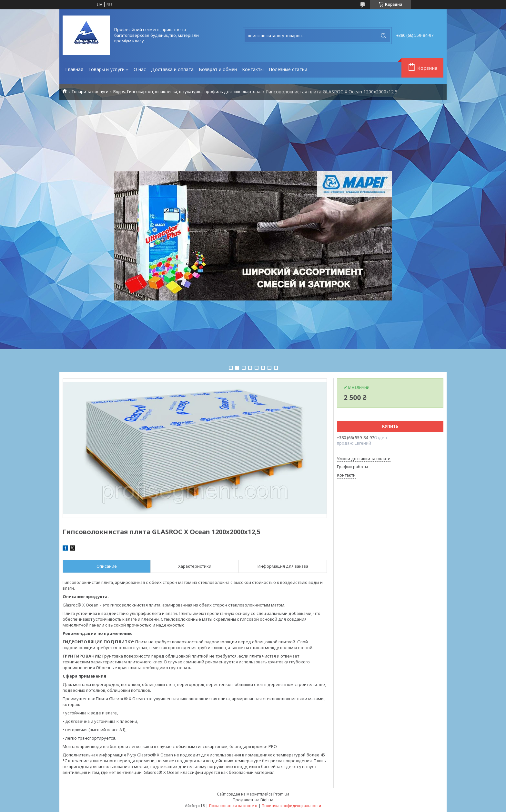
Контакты (253, 69)
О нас (140, 69)
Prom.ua (281, 794)
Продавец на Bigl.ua (253, 800)
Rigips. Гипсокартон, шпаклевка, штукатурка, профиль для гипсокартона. (187, 92)
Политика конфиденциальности (291, 806)
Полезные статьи (288, 69)
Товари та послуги (90, 92)
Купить (390, 426)
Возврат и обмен (218, 69)
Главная (74, 69)
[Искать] (383, 36)
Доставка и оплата (172, 69)
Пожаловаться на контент (233, 806)
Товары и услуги (106, 69)
